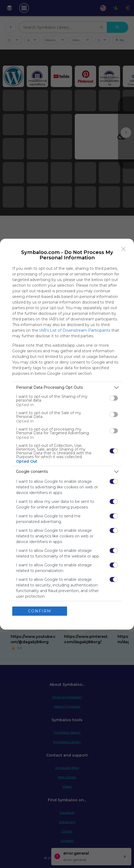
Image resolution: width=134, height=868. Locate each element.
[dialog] (67, 434)
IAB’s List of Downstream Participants (75, 330)
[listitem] (67, 388)
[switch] (114, 398)
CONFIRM (40, 611)
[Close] (124, 249)
